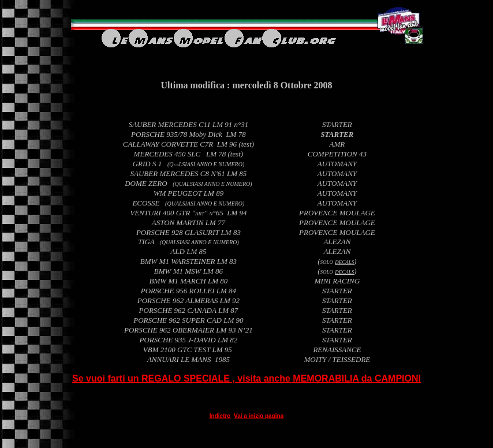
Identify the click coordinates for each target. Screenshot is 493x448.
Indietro (220, 416)
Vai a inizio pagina (259, 416)
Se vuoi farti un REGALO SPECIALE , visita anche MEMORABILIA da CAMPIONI (246, 378)
